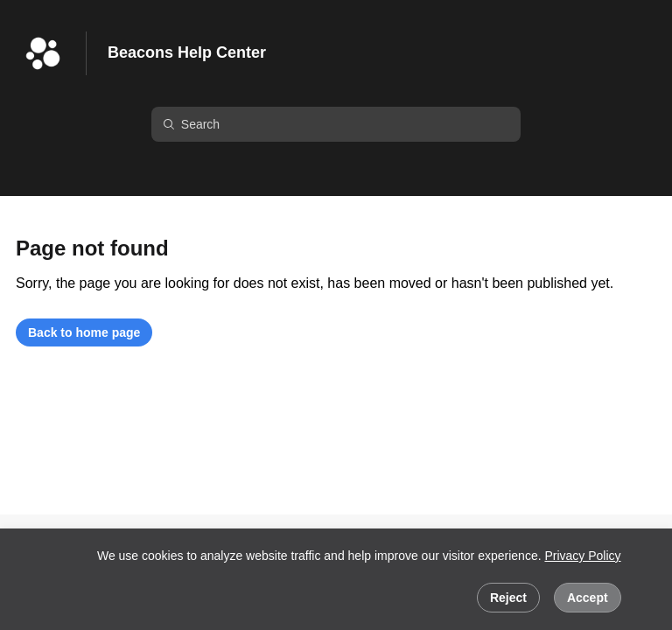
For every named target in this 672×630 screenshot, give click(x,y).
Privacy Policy (582, 556)
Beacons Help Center (187, 52)
